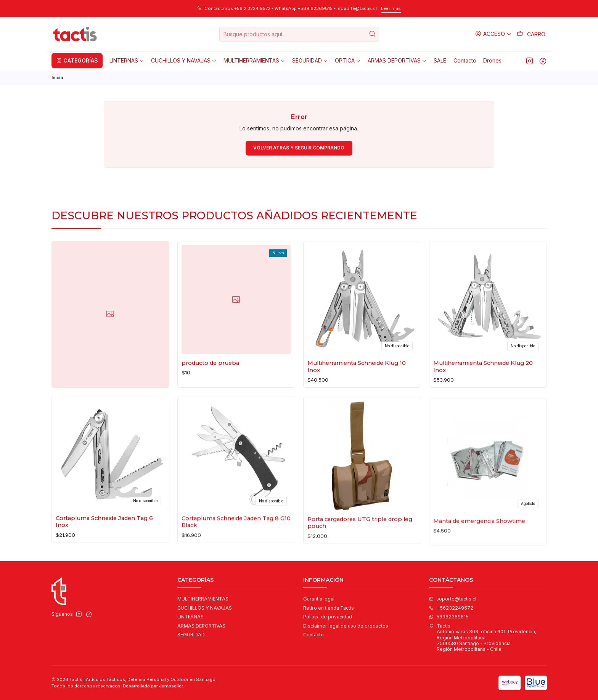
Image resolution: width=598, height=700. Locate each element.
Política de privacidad (328, 617)
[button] (77, 61)
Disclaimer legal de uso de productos (346, 626)
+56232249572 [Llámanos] (451, 608)
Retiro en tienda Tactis (329, 608)
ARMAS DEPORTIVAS (201, 626)
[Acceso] (494, 34)
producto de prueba (210, 371)
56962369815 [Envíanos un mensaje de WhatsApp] (449, 617)
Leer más (391, 8)
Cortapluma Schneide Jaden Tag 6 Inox (104, 554)
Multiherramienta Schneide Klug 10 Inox (357, 380)
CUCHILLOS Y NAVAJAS (205, 608)
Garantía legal (319, 599)
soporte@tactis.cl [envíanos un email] (453, 599)
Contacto (313, 635)
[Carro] (531, 34)
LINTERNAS (190, 617)
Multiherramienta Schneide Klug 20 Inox (483, 389)
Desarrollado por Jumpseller (153, 686)
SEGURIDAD (191, 635)
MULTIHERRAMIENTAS (203, 599)
